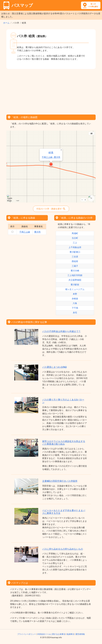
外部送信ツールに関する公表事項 (51, 634)
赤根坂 (75, 299)
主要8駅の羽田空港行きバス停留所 (60, 481)
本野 (75, 294)
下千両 (75, 308)
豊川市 (37, 232)
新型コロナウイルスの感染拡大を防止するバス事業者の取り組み (64, 443)
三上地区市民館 (75, 275)
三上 (75, 243)
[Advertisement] (51, 91)
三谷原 (75, 257)
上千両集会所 (75, 247)
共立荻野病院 (75, 280)
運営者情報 (80, 634)
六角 (75, 303)
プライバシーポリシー (27, 634)
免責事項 (70, 634)
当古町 (75, 238)
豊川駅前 (75, 285)
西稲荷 (75, 261)
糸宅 (75, 313)
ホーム (6, 23)
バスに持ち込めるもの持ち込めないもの (63, 549)
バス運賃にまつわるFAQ (54, 367)
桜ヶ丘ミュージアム (75, 289)
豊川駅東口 (75, 252)
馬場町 (75, 233)
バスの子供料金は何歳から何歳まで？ (61, 331)
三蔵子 (75, 266)
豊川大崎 (75, 271)
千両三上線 (25, 232)
